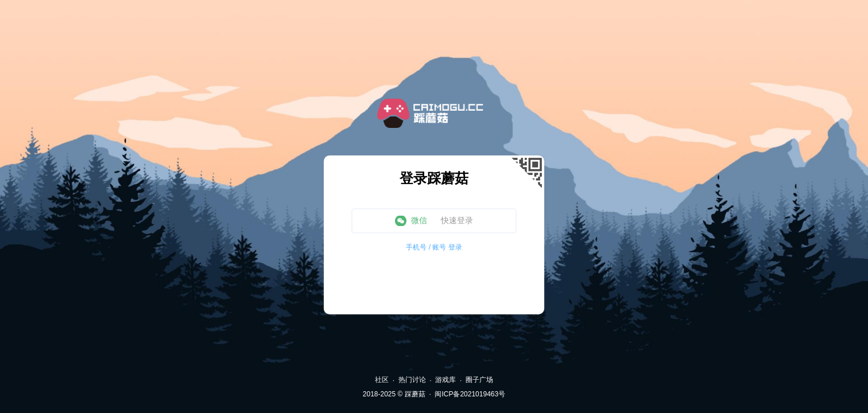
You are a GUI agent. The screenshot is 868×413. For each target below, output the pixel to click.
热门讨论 (412, 380)
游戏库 (445, 380)
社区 (382, 380)
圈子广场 (479, 380)
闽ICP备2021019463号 (470, 394)
